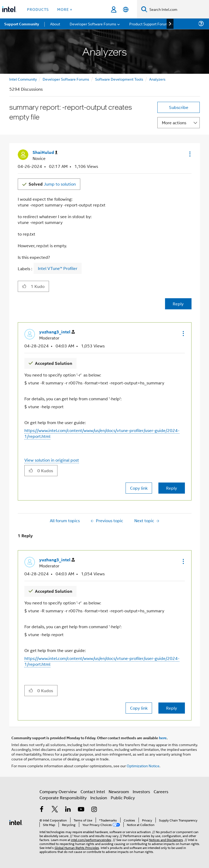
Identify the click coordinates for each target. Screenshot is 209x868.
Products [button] (38, 9)
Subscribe (179, 107)
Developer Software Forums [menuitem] (93, 24)
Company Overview (58, 791)
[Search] (144, 9)
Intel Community (23, 79)
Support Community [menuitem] (22, 24)
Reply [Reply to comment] (172, 488)
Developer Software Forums (66, 79)
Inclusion (99, 798)
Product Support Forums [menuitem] (150, 24)
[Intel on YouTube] (81, 810)
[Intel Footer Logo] (16, 822)
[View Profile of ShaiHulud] (45, 152)
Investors (141, 791)
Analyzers (157, 79)
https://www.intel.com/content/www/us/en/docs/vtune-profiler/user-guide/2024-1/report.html (102, 433)
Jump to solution (52, 184)
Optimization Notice (143, 766)
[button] (189, 154)
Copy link (139, 488)
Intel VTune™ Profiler (58, 268)
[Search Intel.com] (178, 9)
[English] (126, 9)
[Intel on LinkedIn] (68, 810)
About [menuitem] (55, 24)
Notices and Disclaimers (166, 840)
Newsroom (119, 791)
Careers (161, 791)
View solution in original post (52, 460)
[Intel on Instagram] (94, 810)
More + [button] (65, 9)
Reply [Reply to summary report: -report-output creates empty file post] (178, 304)
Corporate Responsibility (63, 798)
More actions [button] (174, 123)
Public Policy (123, 798)
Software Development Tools (119, 79)
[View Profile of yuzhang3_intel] (57, 332)
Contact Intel (93, 791)
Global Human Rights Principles (77, 848)
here (163, 738)
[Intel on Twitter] (55, 810)
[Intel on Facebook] (42, 810)
